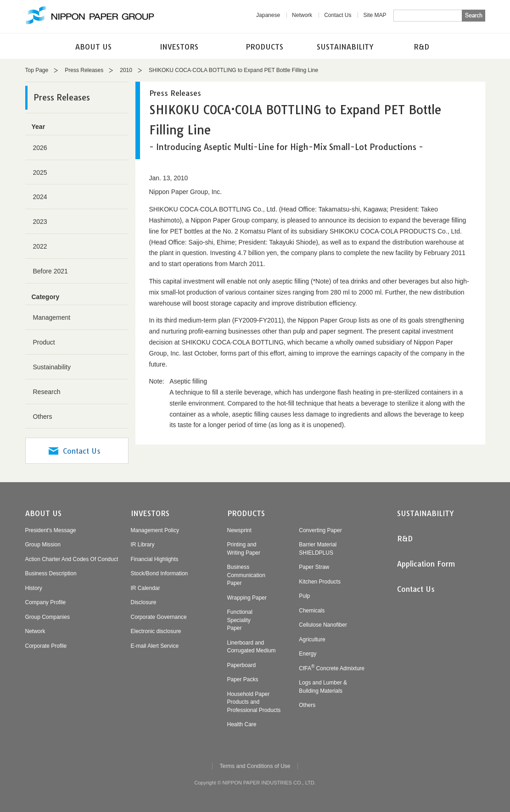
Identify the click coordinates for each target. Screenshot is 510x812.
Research (47, 392)
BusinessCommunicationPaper (246, 575)
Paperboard (242, 665)
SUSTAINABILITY (345, 47)
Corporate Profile (46, 646)
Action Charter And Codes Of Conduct (72, 559)
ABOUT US (93, 47)
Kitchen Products (320, 582)
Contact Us (338, 15)
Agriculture (312, 640)
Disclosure (144, 602)
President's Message (51, 530)
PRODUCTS (264, 47)
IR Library (143, 545)
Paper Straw (314, 567)
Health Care (242, 724)
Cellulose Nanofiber (323, 625)
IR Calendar (146, 588)
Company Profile (46, 602)
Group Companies (48, 617)
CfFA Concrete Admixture (332, 668)
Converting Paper (320, 530)
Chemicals (312, 611)
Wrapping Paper (247, 598)
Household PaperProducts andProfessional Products (254, 702)
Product (44, 342)
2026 (40, 148)
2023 (40, 222)
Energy (308, 654)
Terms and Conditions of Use (255, 766)
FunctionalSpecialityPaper (240, 620)
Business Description (51, 573)
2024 (40, 197)
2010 (126, 70)
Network (302, 15)
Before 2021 (50, 271)
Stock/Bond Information (160, 573)
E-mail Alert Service (155, 646)
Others (43, 417)
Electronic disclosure (156, 631)
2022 (40, 246)
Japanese (268, 15)
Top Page (37, 70)
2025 (40, 172)
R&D (421, 47)
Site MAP (375, 15)
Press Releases (84, 70)
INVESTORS (179, 47)
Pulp (304, 596)
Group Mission (43, 545)
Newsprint (239, 530)
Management (52, 317)
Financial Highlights (155, 559)
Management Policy (155, 530)
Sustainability (52, 367)
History (34, 588)
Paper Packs (243, 679)
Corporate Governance (159, 617)
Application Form (426, 564)
